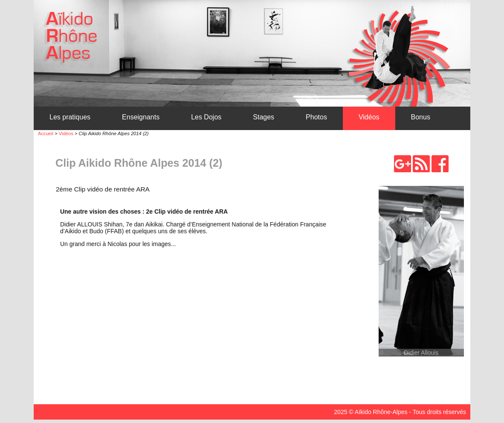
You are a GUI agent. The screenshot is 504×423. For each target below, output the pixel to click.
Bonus (421, 117)
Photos (316, 117)
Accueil (46, 133)
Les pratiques (70, 117)
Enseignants (141, 117)
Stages (264, 117)
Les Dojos (206, 117)
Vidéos (369, 117)
